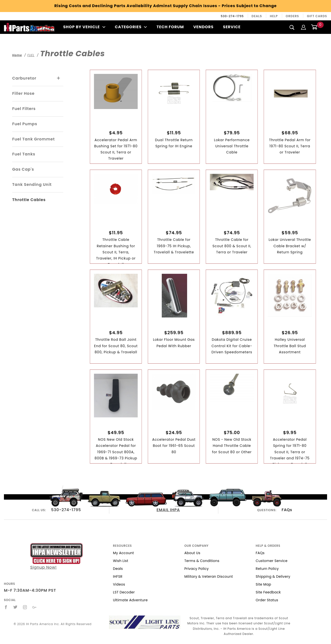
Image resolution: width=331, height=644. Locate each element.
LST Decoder (124, 592)
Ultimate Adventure (130, 600)
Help (274, 16)
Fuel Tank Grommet (34, 139)
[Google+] (34, 607)
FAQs (287, 510)
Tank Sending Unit (32, 185)
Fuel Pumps (25, 124)
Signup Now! (56, 557)
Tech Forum (170, 27)
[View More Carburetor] (59, 78)
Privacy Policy (197, 569)
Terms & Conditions (202, 561)
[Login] (303, 27)
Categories (131, 27)
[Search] (292, 27)
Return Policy (267, 569)
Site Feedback (268, 592)
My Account (124, 553)
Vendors (203, 27)
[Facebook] (6, 607)
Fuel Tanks (24, 154)
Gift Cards (317, 16)
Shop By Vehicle (84, 27)
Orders (292, 16)
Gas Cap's (23, 169)
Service (232, 27)
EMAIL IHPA (168, 510)
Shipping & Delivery (273, 576)
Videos (119, 584)
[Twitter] (15, 607)
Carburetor (24, 78)
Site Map (263, 584)
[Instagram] (25, 607)
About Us (192, 553)
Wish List (121, 561)
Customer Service (271, 561)
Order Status (267, 600)
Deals (257, 16)
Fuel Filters (24, 109)
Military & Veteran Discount (209, 576)
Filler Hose (23, 93)
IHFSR (118, 576)
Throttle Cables (29, 200)
